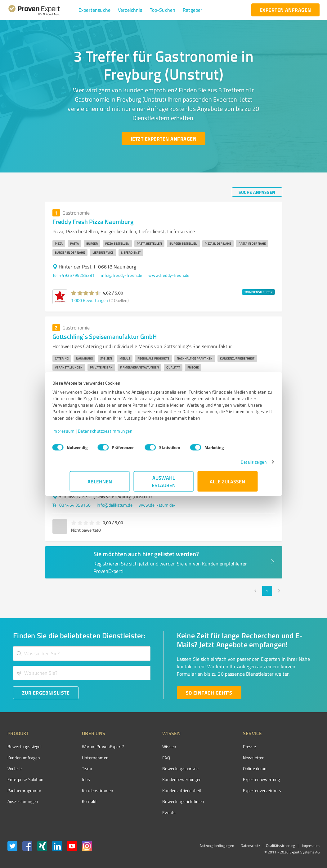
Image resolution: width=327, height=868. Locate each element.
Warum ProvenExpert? (91, 746)
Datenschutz (250, 846)
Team (76, 768)
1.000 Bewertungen (90, 300)
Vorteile (15, 768)
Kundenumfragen (24, 758)
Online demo (220, 768)
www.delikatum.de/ (157, 505)
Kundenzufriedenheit (159, 790)
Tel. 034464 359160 (72, 505)
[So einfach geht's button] (209, 693)
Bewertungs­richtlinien (160, 801)
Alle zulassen (227, 484)
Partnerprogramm (24, 790)
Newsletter (218, 758)
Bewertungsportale (157, 768)
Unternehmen (84, 758)
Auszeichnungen (23, 801)
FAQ (143, 758)
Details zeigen (237, 465)
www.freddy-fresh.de (169, 275)
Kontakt (78, 801)
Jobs (74, 779)
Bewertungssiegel (24, 746)
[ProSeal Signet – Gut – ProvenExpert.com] (296, 758)
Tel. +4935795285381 (74, 275)
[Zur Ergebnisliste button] (46, 693)
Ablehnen (100, 484)
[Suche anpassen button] (257, 192)
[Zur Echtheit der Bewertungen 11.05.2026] (296, 801)
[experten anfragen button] (285, 10)
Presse (214, 746)
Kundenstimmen (86, 790)
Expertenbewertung (226, 779)
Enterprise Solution (25, 779)
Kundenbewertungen (159, 779)
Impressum (81, 434)
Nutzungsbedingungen (217, 846)
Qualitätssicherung (280, 846)
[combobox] (82, 654)
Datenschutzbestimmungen (122, 434)
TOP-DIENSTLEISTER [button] (258, 292)
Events (146, 812)
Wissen (146, 746)
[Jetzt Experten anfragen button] (163, 139)
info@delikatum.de (115, 505)
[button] (94, 10)
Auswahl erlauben (164, 484)
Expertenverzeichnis (227, 790)
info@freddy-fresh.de (121, 275)
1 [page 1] (267, 591)
